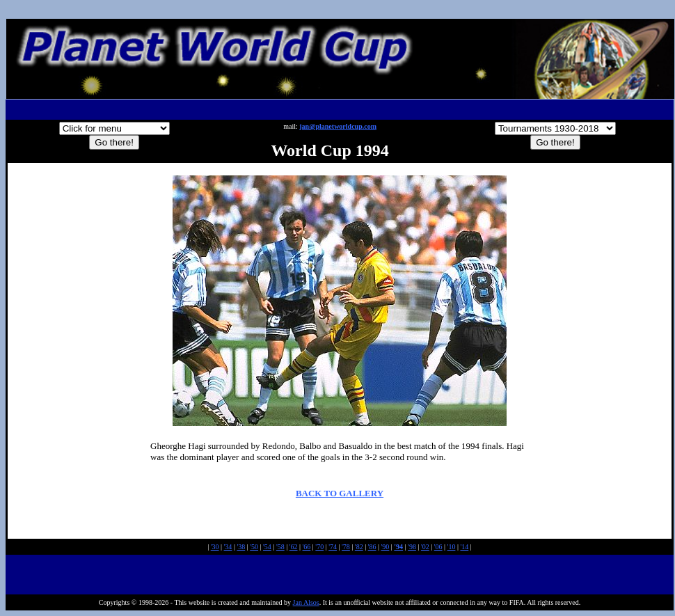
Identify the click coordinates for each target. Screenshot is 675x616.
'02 (425, 547)
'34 (228, 547)
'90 (386, 547)
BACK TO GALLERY (340, 493)
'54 (267, 547)
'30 (215, 547)
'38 (241, 547)
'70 (319, 547)
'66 (307, 547)
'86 (372, 547)
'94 (398, 547)
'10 (452, 547)
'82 (359, 547)
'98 (412, 547)
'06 (438, 547)
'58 (280, 547)
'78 (346, 547)
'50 (254, 547)
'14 (464, 547)
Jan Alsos (306, 602)
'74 (333, 547)
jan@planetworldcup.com (338, 126)
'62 (294, 547)
